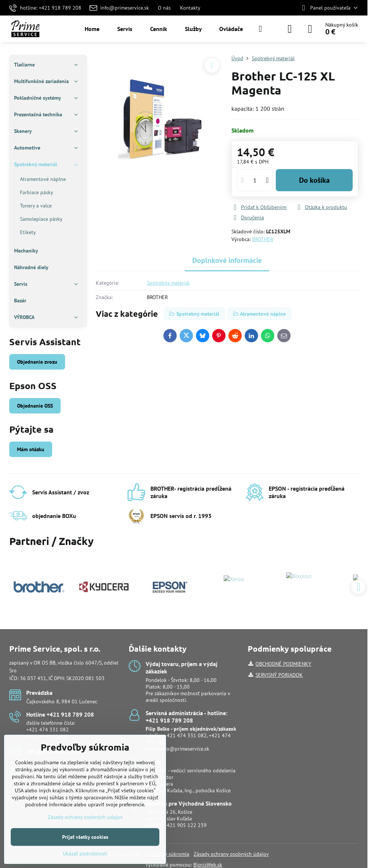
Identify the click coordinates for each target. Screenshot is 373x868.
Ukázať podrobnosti (85, 854)
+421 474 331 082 (48, 730)
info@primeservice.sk (185, 749)
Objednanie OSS (35, 406)
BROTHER (263, 239)
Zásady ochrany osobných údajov (231, 854)
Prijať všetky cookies (85, 837)
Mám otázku (31, 449)
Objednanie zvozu (37, 362)
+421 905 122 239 (185, 825)
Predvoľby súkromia (167, 854)
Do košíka (314, 180)
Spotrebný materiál (168, 283)
